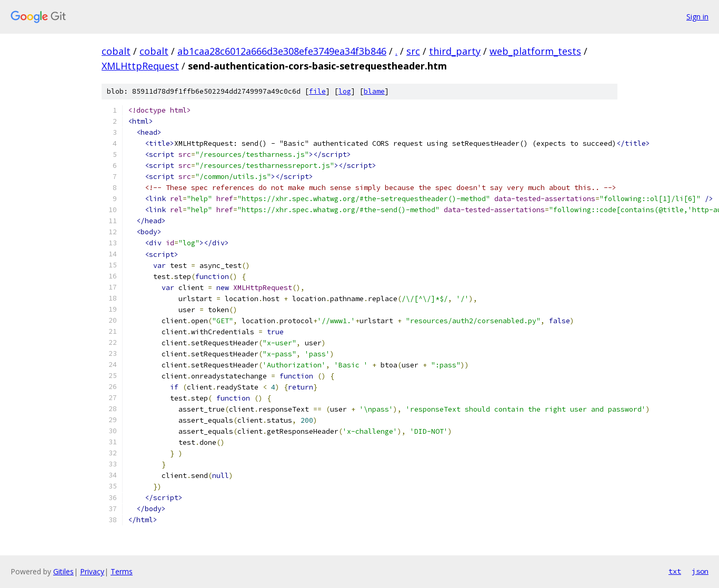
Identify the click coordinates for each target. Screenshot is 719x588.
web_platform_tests (535, 51)
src (413, 51)
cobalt (116, 51)
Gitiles (63, 571)
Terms (122, 571)
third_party (455, 51)
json (700, 571)
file (317, 91)
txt (675, 571)
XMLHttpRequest (140, 66)
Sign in (697, 17)
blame (374, 91)
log (345, 91)
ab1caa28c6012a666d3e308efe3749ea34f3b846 (282, 51)
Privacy (92, 571)
